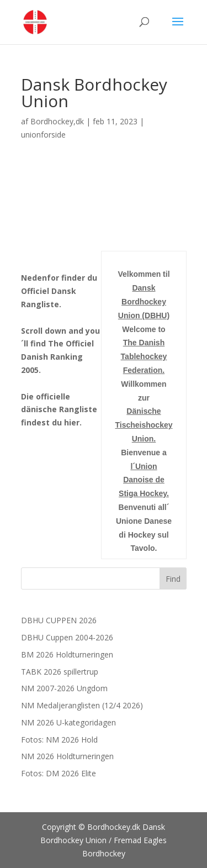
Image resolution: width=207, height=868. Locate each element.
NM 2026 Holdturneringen (67, 756)
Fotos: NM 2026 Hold (59, 740)
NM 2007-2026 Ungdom (64, 688)
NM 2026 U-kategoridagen (68, 722)
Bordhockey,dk (57, 121)
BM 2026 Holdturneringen (67, 654)
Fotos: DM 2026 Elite (59, 773)
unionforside (43, 135)
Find (173, 579)
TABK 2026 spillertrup (60, 672)
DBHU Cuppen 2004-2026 (67, 637)
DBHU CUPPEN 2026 (59, 620)
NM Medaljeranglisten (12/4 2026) (82, 705)
